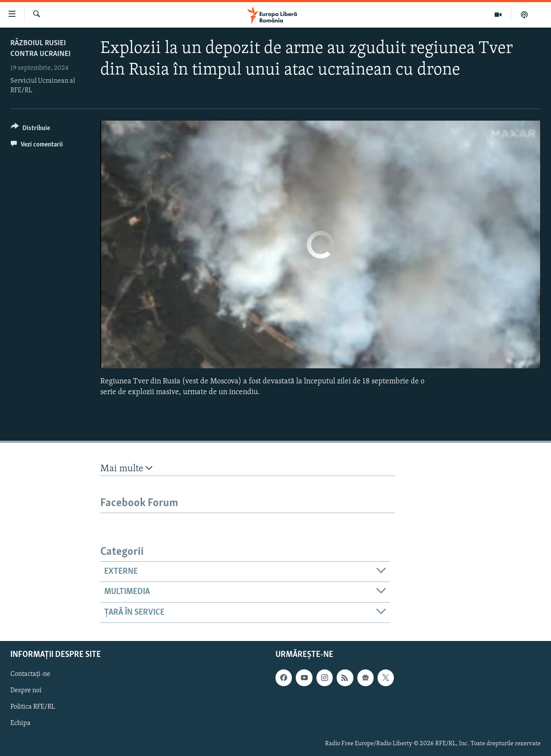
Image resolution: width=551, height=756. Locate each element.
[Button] (30, 129)
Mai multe (126, 468)
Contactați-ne (30, 674)
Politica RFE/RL (33, 707)
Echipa (20, 723)
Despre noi (26, 691)
